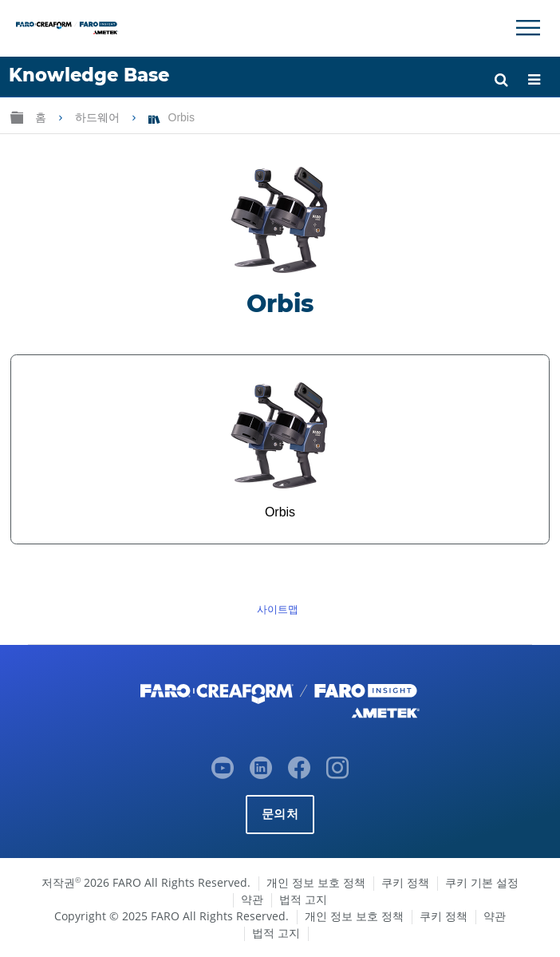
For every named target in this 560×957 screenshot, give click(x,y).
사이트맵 (278, 609)
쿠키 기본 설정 (482, 882)
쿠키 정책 (405, 882)
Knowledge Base (89, 75)
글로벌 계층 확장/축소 (17, 117)
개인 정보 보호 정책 (316, 882)
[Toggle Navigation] (528, 28)
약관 (252, 899)
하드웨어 (99, 117)
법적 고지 (303, 899)
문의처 (280, 814)
